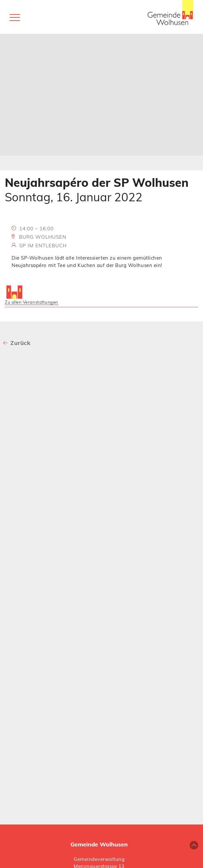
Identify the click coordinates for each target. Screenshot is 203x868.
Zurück (20, 343)
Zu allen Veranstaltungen (32, 302)
